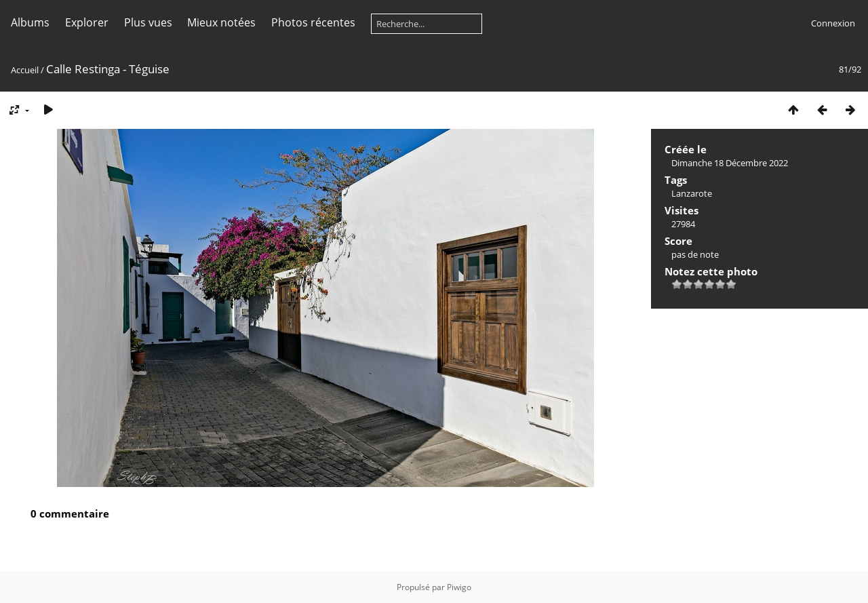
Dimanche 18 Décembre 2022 (730, 163)
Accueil (25, 70)
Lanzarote (692, 193)
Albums (30, 22)
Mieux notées (221, 22)
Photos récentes (313, 22)
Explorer (87, 22)
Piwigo (459, 587)
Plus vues (148, 22)
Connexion (833, 23)
